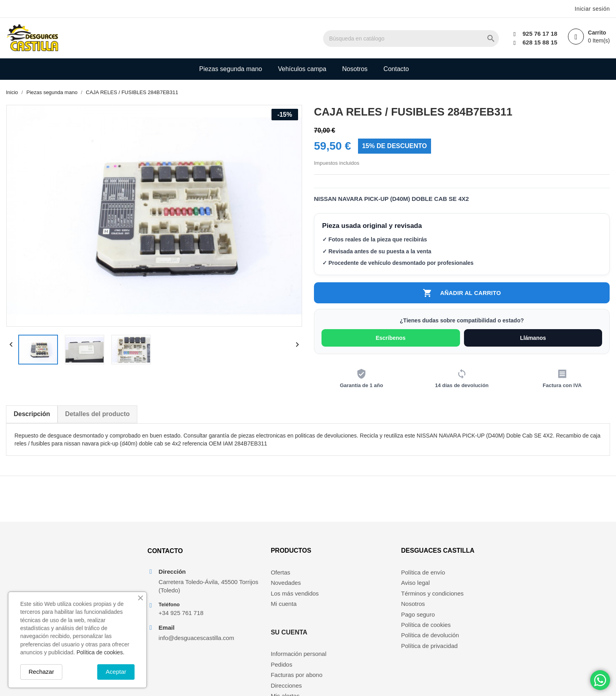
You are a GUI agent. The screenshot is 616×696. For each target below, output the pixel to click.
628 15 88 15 (539, 42)
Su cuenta (356, 556)
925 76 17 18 (539, 34)
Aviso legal (416, 588)
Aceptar (116, 672)
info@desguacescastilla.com (195, 644)
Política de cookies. (101, 652)
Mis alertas (352, 620)
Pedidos (348, 588)
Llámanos (533, 339)
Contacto (396, 69)
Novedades (271, 588)
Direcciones (353, 609)
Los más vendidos (280, 599)
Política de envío (424, 578)
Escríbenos (391, 339)
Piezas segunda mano (231, 69)
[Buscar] (424, 39)
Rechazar (41, 672)
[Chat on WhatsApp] (600, 680)
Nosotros (355, 69)
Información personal (366, 578)
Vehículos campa (302, 69)
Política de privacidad (430, 651)
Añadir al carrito (462, 293)
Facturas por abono (364, 599)
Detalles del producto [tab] (97, 415)
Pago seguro (419, 620)
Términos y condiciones (433, 599)
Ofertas (266, 578)
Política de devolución (431, 641)
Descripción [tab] (32, 415)
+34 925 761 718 (180, 619)
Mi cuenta (269, 609)
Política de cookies (427, 630)
